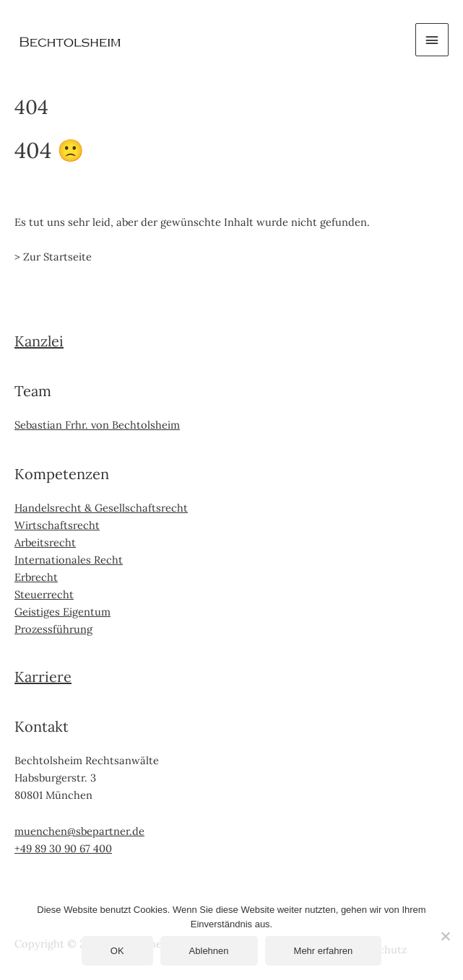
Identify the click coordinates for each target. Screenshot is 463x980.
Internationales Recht (69, 560)
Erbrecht (36, 577)
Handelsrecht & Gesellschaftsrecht (101, 508)
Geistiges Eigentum (62, 612)
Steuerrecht (44, 594)
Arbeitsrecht (45, 542)
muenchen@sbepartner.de (79, 831)
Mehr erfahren (324, 951)
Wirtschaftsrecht (57, 525)
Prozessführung (53, 629)
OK (117, 951)
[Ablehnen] (445, 936)
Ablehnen (209, 951)
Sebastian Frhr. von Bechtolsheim (97, 425)
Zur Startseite (57, 257)
